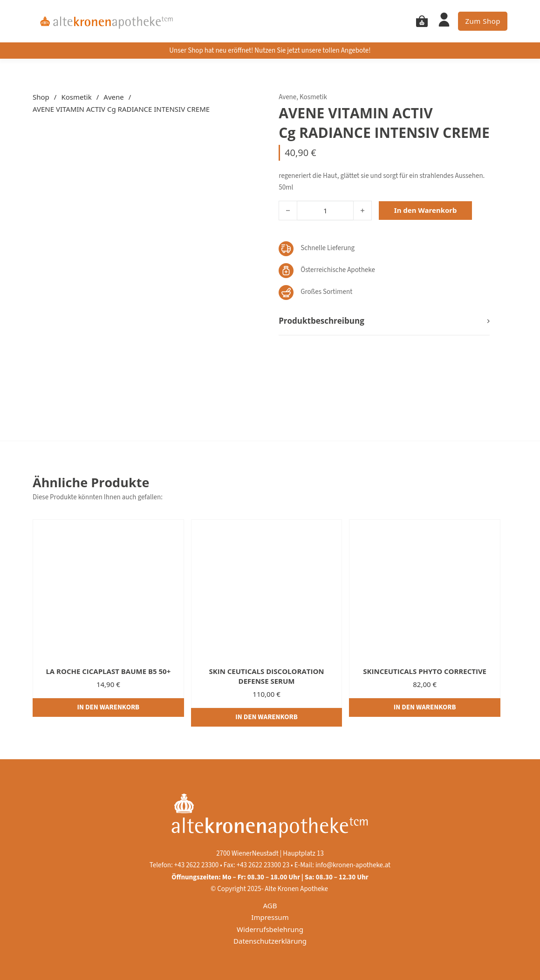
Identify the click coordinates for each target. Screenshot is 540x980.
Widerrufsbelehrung (270, 929)
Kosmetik (76, 97)
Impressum (270, 917)
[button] (384, 321)
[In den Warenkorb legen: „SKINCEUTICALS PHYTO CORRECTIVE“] (425, 708)
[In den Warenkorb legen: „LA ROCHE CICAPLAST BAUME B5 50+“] (108, 708)
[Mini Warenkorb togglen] (422, 21)
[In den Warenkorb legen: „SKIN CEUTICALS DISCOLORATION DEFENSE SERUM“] (267, 717)
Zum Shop (483, 21)
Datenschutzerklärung (270, 941)
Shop (41, 97)
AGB (270, 905)
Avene (113, 97)
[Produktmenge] (325, 211)
